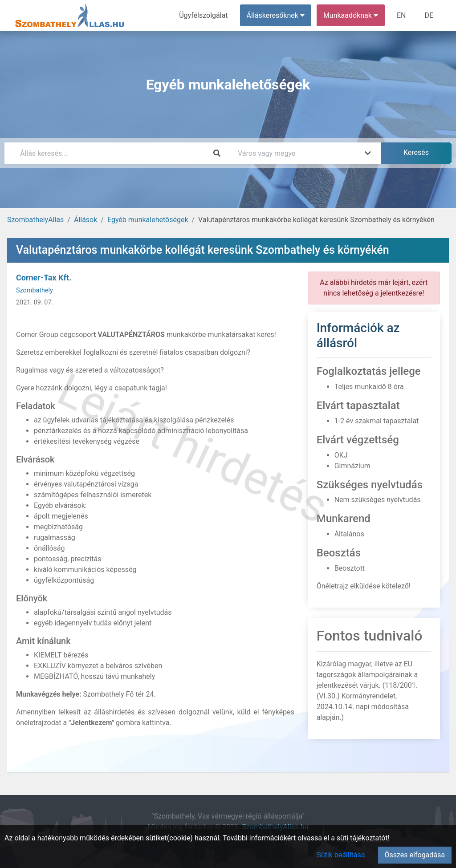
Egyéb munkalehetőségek (148, 220)
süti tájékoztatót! (363, 838)
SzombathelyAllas (35, 220)
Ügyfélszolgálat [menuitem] (203, 15)
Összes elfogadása (415, 855)
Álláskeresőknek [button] (276, 15)
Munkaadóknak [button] (351, 15)
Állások (85, 220)
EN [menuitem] (401, 15)
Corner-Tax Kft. (44, 278)
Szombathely (35, 290)
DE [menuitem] (429, 15)
